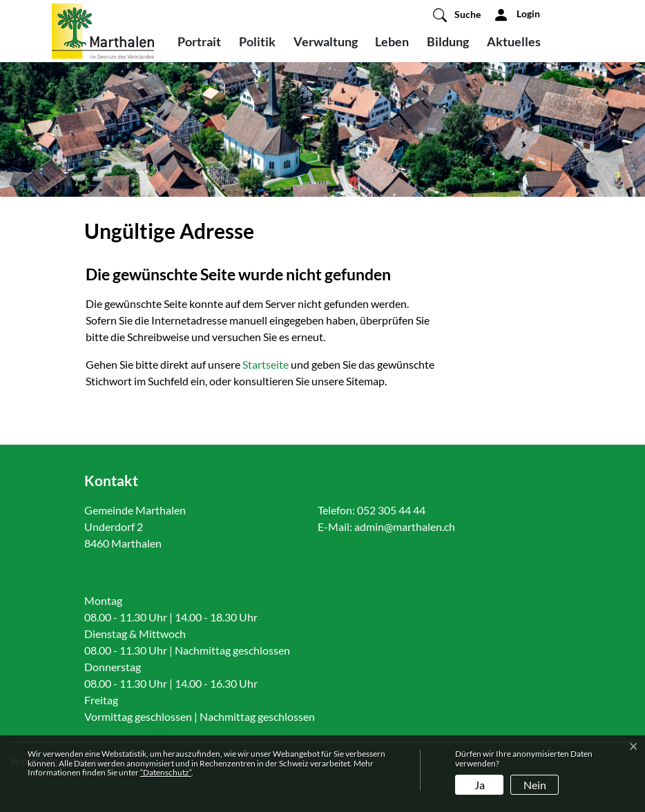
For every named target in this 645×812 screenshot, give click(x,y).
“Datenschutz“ (166, 772)
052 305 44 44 (391, 510)
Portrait (199, 41)
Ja (480, 785)
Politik (257, 41)
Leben (392, 41)
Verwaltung (326, 41)
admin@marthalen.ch (405, 526)
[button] (457, 14)
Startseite (266, 364)
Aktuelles (514, 41)
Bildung (448, 41)
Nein (535, 785)
